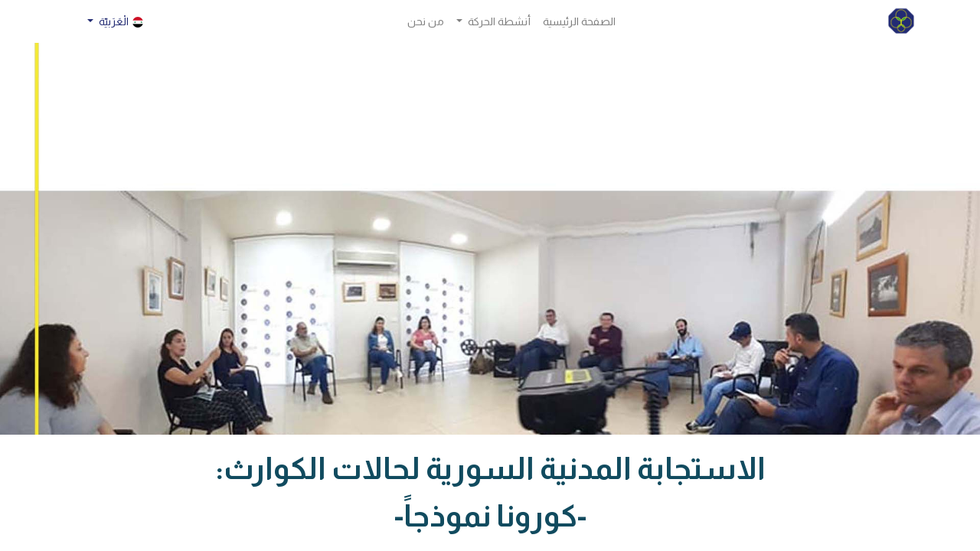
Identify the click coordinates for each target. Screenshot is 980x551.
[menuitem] (579, 22)
